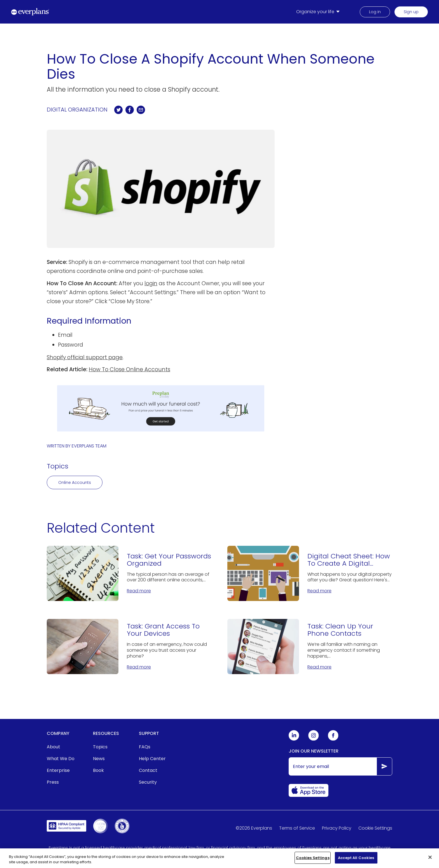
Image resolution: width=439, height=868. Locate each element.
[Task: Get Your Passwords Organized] (129, 573)
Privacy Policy (337, 828)
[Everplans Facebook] (333, 739)
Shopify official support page (85, 357)
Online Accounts (75, 482)
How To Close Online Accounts (129, 369)
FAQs (145, 747)
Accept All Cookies (356, 862)
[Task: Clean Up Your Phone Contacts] (310, 647)
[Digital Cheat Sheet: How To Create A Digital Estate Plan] (310, 573)
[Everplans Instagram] (314, 739)
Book (98, 770)
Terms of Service (297, 828)
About (53, 747)
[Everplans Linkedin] (294, 739)
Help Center (152, 759)
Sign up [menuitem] (411, 12)
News (99, 759)
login (151, 283)
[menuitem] (319, 12)
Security (148, 782)
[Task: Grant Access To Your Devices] (129, 647)
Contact (148, 770)
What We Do (61, 759)
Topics (100, 747)
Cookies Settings (313, 862)
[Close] (430, 861)
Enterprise (58, 770)
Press (53, 782)
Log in (375, 12)
